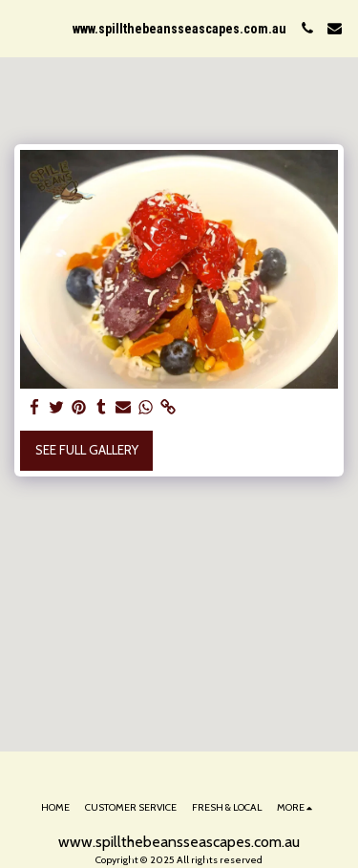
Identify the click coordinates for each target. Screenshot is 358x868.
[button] (21, 28)
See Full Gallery (87, 450)
